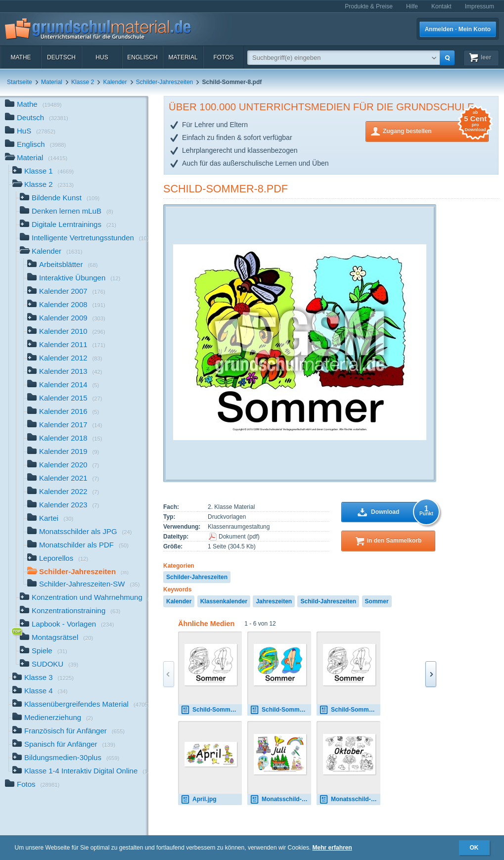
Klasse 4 (40, 692)
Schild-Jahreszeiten (328, 601)
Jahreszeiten (274, 601)
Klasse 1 (43, 172)
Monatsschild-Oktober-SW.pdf (350, 799)
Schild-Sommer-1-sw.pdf (211, 710)
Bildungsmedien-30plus (66, 758)
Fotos (223, 57)
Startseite (20, 82)
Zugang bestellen (436, 130)
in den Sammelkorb (394, 541)
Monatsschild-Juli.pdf (280, 799)
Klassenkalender (224, 601)
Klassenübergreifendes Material (80, 705)
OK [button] (474, 848)
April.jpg (199, 799)
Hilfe (412, 6)
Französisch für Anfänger (69, 732)
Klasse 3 (43, 678)
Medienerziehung (53, 718)
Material (183, 57)
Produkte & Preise (369, 6)
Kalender (115, 82)
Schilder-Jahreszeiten (164, 82)
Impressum (480, 6)
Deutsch (61, 57)
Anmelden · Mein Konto (458, 29)
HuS (102, 57)
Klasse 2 (83, 82)
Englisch (142, 57)
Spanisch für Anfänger (64, 745)
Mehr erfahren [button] (332, 848)
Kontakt (441, 6)
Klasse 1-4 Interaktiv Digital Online (80, 772)
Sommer (377, 601)
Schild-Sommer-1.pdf (280, 710)
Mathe (21, 57)
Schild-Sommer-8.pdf (226, 189)
